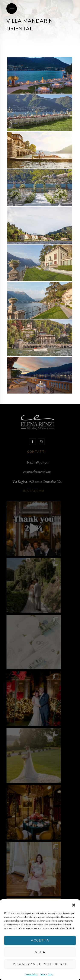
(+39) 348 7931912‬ (34, 462)
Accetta (40, 940)
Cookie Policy (31, 974)
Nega (40, 952)
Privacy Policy (47, 974)
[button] (74, 905)
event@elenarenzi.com (33, 472)
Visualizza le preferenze (40, 964)
